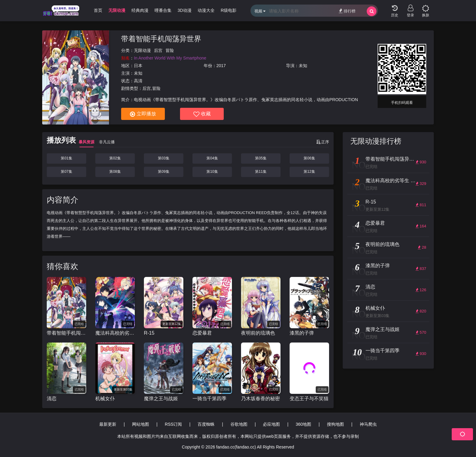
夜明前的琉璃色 (258, 333)
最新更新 (108, 424)
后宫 (158, 50)
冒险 (170, 50)
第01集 (66, 158)
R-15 (149, 333)
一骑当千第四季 (209, 399)
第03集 (163, 158)
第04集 (212, 158)
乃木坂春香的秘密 (260, 399)
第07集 (66, 172)
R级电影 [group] (229, 10)
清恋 (52, 399)
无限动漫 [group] (117, 10)
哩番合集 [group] (163, 10)
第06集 (309, 158)
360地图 (303, 424)
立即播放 (143, 114)
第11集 (261, 172)
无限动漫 (142, 50)
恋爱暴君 (202, 333)
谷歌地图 (239, 424)
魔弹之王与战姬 (161, 399)
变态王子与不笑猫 (309, 399)
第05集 (261, 158)
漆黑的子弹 (302, 333)
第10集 (212, 172)
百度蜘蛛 (206, 424)
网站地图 (141, 424)
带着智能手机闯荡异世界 (161, 39)
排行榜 (347, 11)
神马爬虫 (368, 424)
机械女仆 (105, 399)
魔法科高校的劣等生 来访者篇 (115, 333)
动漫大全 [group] (206, 10)
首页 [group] (98, 10)
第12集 (309, 172)
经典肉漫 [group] (140, 10)
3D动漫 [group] (185, 10)
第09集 (163, 172)
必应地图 (271, 424)
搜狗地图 (335, 424)
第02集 (115, 158)
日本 (138, 66)
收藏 (202, 114)
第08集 (115, 172)
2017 (221, 66)
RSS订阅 (173, 424)
